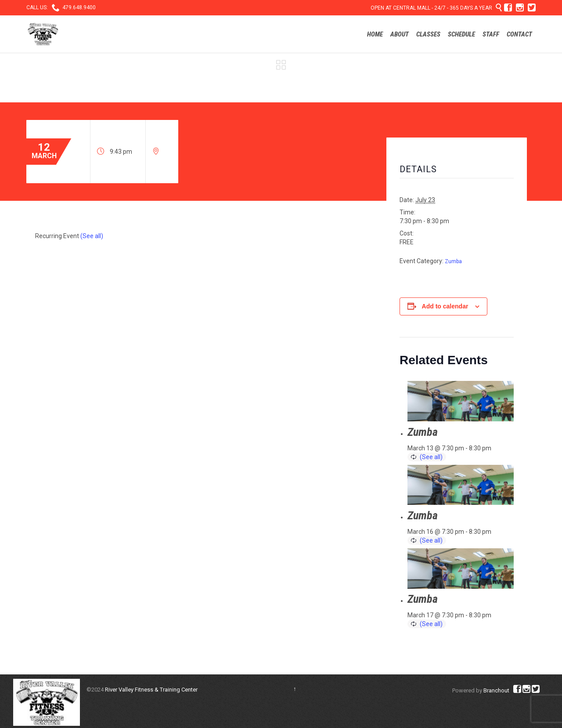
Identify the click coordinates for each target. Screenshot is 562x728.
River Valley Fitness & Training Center (151, 690)
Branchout (496, 690)
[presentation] (461, 401)
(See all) (92, 236)
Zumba (453, 261)
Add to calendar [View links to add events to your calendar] (445, 306)
